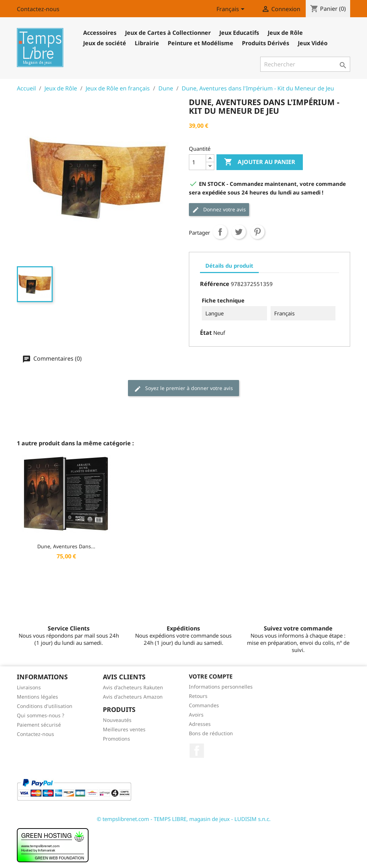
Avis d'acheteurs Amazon (133, 697)
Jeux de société (105, 43)
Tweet (239, 232)
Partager (220, 232)
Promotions (116, 739)
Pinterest (257, 232)
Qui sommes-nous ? (40, 715)
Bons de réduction (211, 733)
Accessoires (100, 33)
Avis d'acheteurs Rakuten (133, 687)
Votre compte (211, 676)
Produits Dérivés (266, 43)
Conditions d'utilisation (45, 706)
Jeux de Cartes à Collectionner (168, 33)
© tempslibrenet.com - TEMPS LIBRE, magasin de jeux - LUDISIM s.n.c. (184, 819)
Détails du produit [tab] (229, 266)
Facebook (197, 751)
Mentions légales (37, 697)
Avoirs (196, 715)
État (206, 333)
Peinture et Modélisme (201, 43)
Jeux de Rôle (285, 33)
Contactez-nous (38, 9)
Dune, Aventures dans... (66, 546)
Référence (215, 284)
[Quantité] (197, 162)
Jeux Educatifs (239, 33)
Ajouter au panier (260, 162)
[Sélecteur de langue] (232, 10)
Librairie (147, 43)
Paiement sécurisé (39, 725)
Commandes (204, 705)
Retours (198, 696)
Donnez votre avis (219, 210)
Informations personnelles (221, 687)
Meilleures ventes (124, 729)
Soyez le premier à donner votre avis (183, 388)
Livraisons (29, 687)
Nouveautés (117, 720)
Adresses (200, 724)
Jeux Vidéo (313, 43)
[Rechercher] (305, 64)
